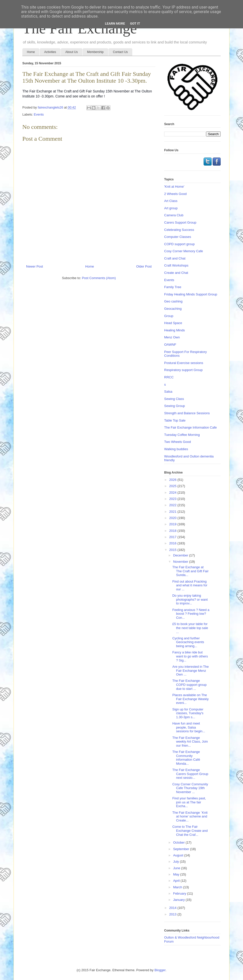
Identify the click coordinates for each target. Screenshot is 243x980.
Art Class (171, 201)
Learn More (115, 23)
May (177, 874)
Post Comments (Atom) (99, 278)
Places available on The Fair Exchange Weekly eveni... (190, 699)
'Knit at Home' (174, 187)
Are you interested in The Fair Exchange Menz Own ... (190, 670)
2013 (173, 914)
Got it (135, 23)
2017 (173, 537)
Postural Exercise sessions (184, 363)
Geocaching (173, 309)
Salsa (168, 392)
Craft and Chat (175, 258)
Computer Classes (178, 237)
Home (31, 52)
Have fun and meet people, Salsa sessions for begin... (189, 727)
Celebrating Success (179, 230)
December (181, 555)
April (177, 881)
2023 (173, 499)
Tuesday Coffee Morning (182, 435)
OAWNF (170, 345)
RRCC (169, 377)
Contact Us (120, 52)
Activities (50, 52)
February (180, 893)
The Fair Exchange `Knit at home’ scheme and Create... (190, 816)
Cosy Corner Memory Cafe (184, 251)
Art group (171, 208)
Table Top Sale (175, 420)
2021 (173, 512)
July (177, 862)
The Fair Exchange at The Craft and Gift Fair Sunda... (190, 571)
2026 (173, 480)
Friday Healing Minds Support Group (191, 294)
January (179, 900)
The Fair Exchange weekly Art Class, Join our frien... (190, 742)
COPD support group (179, 244)
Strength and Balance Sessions (187, 413)
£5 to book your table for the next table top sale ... (190, 628)
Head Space (173, 323)
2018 (173, 531)
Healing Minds (174, 330)
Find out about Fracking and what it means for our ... (190, 585)
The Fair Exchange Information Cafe (191, 427)
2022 (173, 505)
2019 (173, 524)
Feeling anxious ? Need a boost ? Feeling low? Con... (191, 614)
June (177, 868)
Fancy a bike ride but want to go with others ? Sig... (190, 656)
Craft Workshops (176, 265)
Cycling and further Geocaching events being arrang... (188, 642)
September (182, 849)
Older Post (144, 266)
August (179, 855)
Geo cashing (173, 301)
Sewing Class (174, 399)
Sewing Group (174, 406)
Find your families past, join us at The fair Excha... (189, 802)
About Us (71, 52)
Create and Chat (176, 273)
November (181, 562)
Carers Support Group (180, 222)
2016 (173, 543)
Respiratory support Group (183, 370)
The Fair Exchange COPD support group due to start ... (189, 685)
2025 (173, 486)
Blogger (160, 970)
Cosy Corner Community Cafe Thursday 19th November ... (190, 788)
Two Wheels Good (177, 442)
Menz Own (172, 337)
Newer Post (35, 266)
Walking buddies (176, 449)
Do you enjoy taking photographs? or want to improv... (190, 599)
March (178, 887)
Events (39, 114)
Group (169, 316)
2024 (173, 493)
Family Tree (173, 287)
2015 (173, 550)
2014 (173, 908)
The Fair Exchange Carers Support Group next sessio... (190, 774)
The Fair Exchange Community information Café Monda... (186, 758)
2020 (173, 518)
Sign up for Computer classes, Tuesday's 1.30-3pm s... (188, 713)
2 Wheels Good (175, 194)
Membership (95, 52)
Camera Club (174, 215)
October (179, 842)
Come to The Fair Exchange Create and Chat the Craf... (190, 831)
